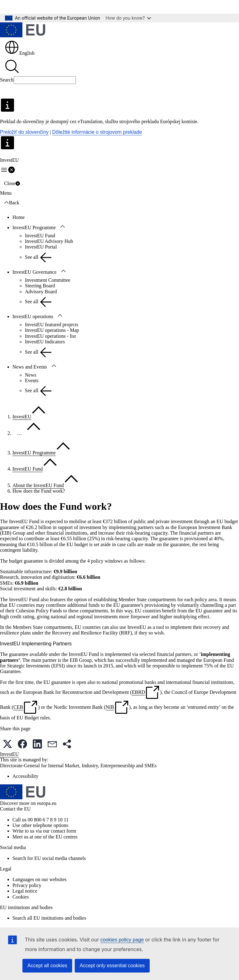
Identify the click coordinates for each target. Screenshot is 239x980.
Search (7, 80)
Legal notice (25, 891)
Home (19, 217)
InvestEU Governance (35, 272)
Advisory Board (41, 292)
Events (32, 381)
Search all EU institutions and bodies (49, 918)
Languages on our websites (40, 879)
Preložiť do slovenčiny (24, 132)
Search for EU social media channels (49, 858)
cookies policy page (122, 940)
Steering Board (40, 286)
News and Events (30, 367)
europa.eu (47, 803)
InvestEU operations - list (50, 336)
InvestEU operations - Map (52, 330)
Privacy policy (27, 885)
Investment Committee (48, 280)
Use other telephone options (40, 825)
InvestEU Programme (34, 228)
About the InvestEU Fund (38, 485)
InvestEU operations (33, 316)
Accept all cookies (47, 966)
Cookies (21, 897)
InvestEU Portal (41, 247)
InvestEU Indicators (45, 342)
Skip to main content (25, 7)
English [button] (19, 53)
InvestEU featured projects (52, 325)
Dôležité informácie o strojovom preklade (97, 132)
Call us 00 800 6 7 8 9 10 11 (40, 820)
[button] (7, 744)
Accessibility (26, 776)
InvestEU (22, 417)
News (30, 375)
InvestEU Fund (40, 236)
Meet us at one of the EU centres (45, 837)
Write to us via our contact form (44, 831)
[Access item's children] (63, 227)
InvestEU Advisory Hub (49, 241)
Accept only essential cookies (112, 966)
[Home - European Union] (23, 30)
